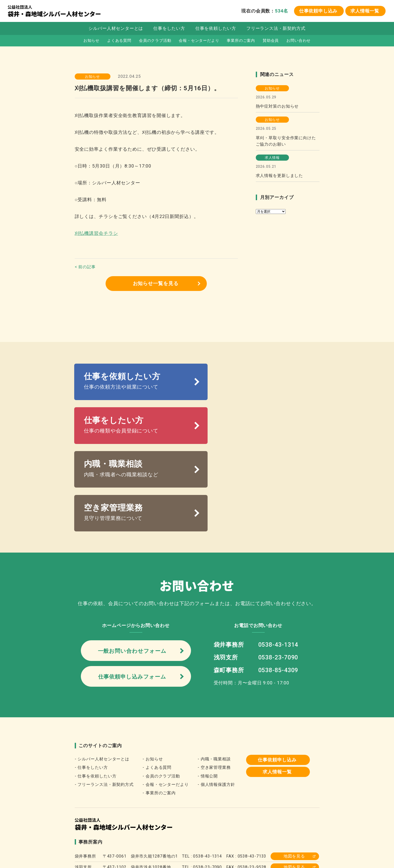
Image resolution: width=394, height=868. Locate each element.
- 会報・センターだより (166, 703)
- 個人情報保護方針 (216, 703)
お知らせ (91, 41)
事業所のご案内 (241, 41)
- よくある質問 (157, 686)
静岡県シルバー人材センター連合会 (191, 829)
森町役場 (274, 829)
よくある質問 (119, 41)
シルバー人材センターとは (116, 29)
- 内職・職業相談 (214, 677)
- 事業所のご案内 (159, 711)
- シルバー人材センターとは (102, 677)
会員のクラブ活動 (155, 41)
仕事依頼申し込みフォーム (132, 595)
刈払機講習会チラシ (96, 233)
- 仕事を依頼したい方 (96, 694)
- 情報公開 (208, 694)
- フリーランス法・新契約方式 (104, 703)
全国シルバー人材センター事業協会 (113, 829)
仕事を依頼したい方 (216, 29)
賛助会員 (271, 41)
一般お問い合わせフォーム (132, 568)
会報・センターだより (199, 41)
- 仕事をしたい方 (91, 686)
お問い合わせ (299, 41)
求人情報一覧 (365, 11)
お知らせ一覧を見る (156, 284)
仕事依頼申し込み (318, 11)
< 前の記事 (85, 267)
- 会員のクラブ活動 (161, 694)
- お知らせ (153, 677)
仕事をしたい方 (169, 29)
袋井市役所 (246, 829)
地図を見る (294, 775)
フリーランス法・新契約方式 (276, 29)
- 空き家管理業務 (214, 686)
